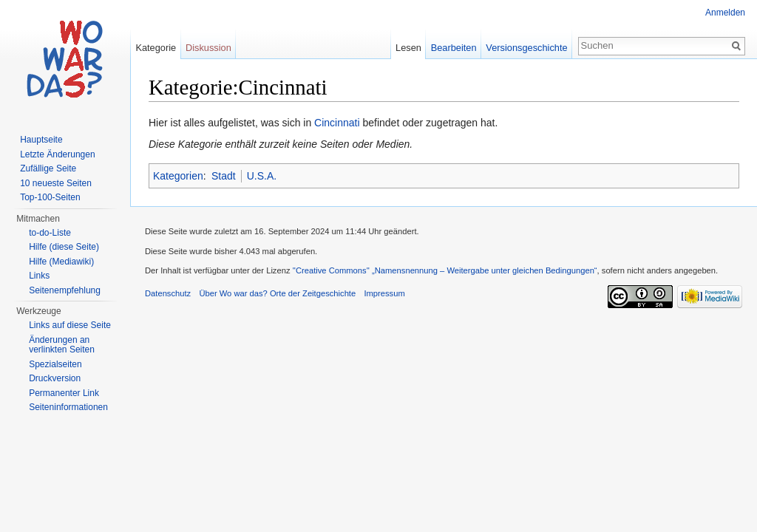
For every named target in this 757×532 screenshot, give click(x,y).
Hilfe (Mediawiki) (61, 262)
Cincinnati (337, 123)
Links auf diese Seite (70, 325)
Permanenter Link (64, 393)
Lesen (408, 48)
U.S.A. (262, 176)
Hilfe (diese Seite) (64, 247)
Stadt (224, 176)
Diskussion (208, 48)
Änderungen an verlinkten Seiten (62, 345)
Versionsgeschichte (526, 48)
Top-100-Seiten (50, 197)
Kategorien (178, 176)
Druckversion (55, 378)
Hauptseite (41, 140)
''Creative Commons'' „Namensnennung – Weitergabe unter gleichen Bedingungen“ (445, 270)
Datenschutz (168, 293)
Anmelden (725, 13)
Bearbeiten (454, 48)
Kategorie (156, 48)
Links (39, 276)
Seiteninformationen (68, 407)
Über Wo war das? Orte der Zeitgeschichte (277, 293)
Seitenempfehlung (65, 290)
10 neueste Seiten (56, 183)
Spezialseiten (55, 364)
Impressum (384, 293)
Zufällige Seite (48, 168)
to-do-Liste (50, 233)
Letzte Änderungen (57, 154)
